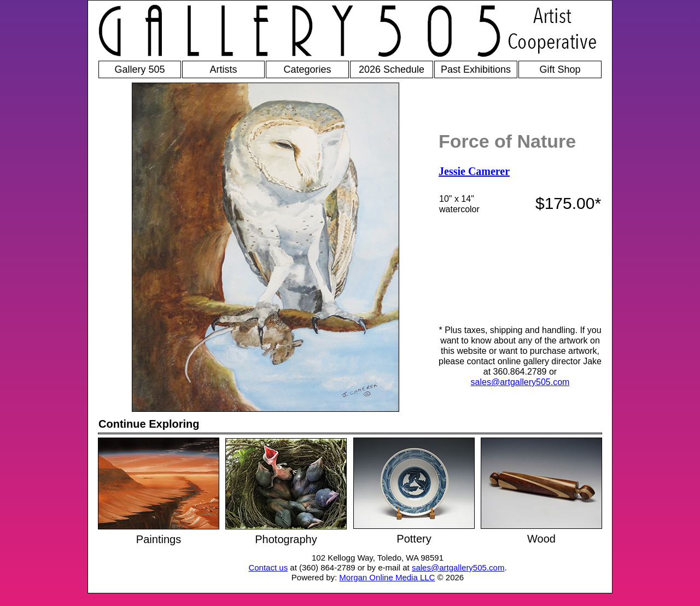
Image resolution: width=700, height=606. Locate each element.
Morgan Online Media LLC (387, 577)
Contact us (268, 567)
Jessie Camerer (474, 171)
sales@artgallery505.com (520, 382)
